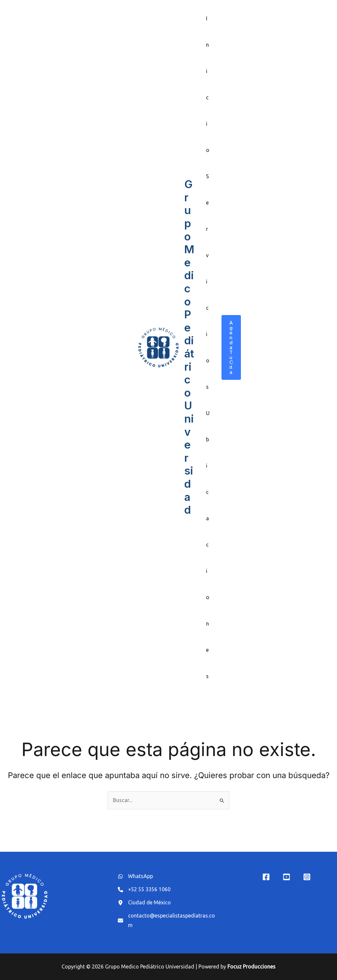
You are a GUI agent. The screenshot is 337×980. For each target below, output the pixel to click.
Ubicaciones (208, 545)
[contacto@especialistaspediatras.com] (168, 921)
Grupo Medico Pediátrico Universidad (189, 347)
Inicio (208, 84)
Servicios (208, 282)
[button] (231, 347)
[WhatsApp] (135, 876)
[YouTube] (286, 877)
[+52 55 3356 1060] (144, 890)
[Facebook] (266, 877)
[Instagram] (307, 877)
